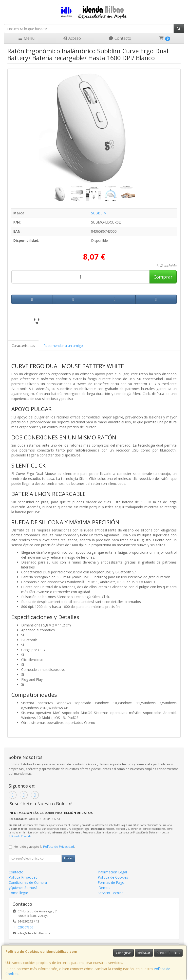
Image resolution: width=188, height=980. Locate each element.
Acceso (72, 38)
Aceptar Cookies (168, 953)
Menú (26, 38)
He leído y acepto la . (44, 847)
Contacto (120, 38)
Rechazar (144, 953)
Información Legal (112, 872)
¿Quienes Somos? (23, 888)
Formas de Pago (111, 882)
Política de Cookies (113, 877)
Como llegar (18, 893)
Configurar (123, 953)
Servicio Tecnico (111, 893)
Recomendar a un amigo (63, 346)
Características (23, 346)
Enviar (68, 858)
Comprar (163, 277)
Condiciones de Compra (28, 882)
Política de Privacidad (21, 836)
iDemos (104, 888)
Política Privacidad (23, 877)
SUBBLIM (99, 213)
